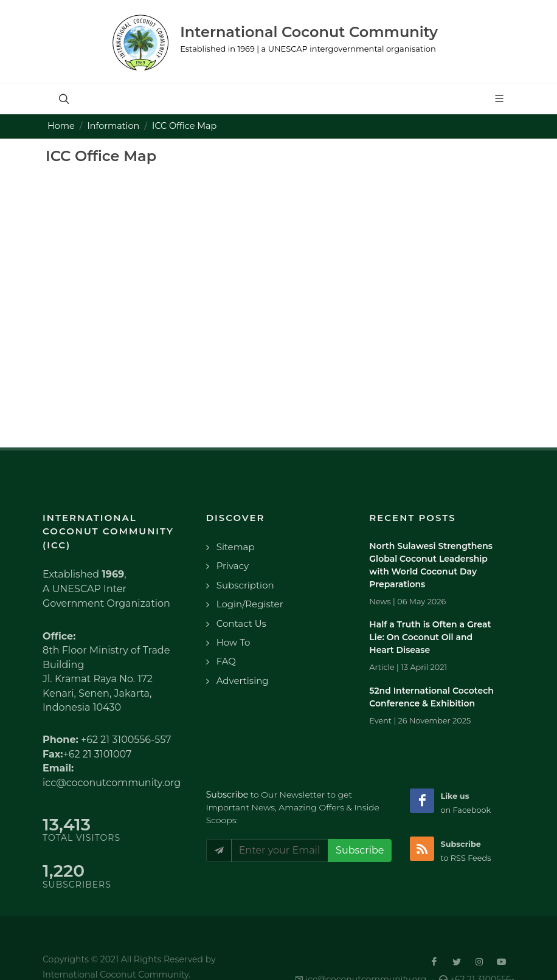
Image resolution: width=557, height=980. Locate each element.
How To (234, 642)
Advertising (243, 681)
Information (114, 126)
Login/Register (250, 604)
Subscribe (360, 850)
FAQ (226, 661)
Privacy (233, 566)
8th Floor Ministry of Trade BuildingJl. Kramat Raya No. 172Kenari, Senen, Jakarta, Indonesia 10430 (106, 679)
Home (61, 126)
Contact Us (241, 623)
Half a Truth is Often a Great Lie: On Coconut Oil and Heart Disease (430, 637)
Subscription (245, 585)
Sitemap (236, 547)
